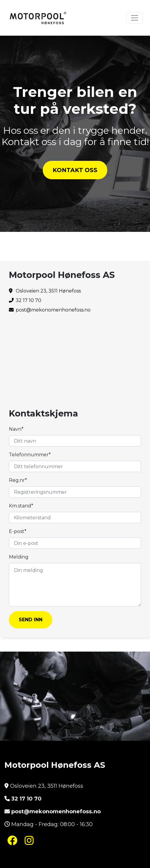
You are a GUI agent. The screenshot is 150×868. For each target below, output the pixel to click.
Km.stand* (21, 506)
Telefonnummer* (30, 455)
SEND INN (31, 620)
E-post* (18, 531)
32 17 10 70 (26, 799)
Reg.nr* (18, 480)
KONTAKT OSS (75, 170)
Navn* (16, 429)
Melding (19, 557)
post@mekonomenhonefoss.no (53, 310)
